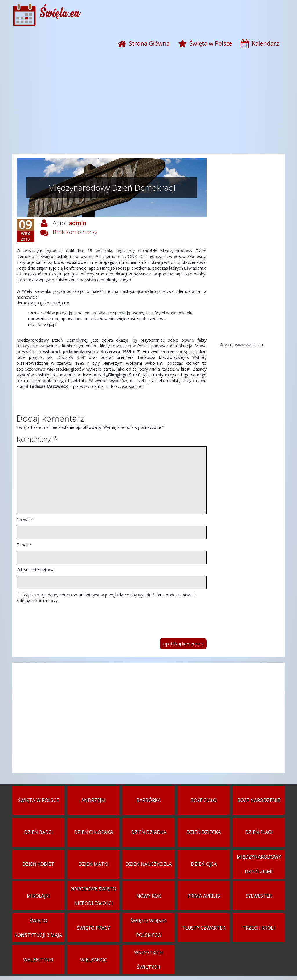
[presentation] (61, 618)
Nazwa (25, 520)
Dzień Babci (38, 832)
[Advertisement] (148, 107)
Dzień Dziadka (149, 832)
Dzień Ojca (204, 864)
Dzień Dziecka (204, 832)
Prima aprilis (204, 896)
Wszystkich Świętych (148, 960)
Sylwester (259, 896)
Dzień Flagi (259, 832)
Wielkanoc (94, 960)
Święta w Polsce (38, 800)
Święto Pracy (93, 928)
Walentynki (38, 960)
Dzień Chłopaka (93, 832)
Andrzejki (93, 800)
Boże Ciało (204, 800)
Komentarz (37, 439)
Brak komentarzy (75, 232)
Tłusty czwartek (204, 928)
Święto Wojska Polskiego (148, 928)
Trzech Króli (259, 928)
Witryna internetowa (36, 570)
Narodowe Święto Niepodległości (93, 896)
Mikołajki (38, 896)
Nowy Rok (149, 896)
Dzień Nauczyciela (149, 864)
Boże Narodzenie (259, 800)
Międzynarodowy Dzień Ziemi (259, 864)
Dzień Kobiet (38, 864)
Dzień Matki (94, 864)
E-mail (24, 545)
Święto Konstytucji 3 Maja (38, 928)
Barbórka (148, 800)
